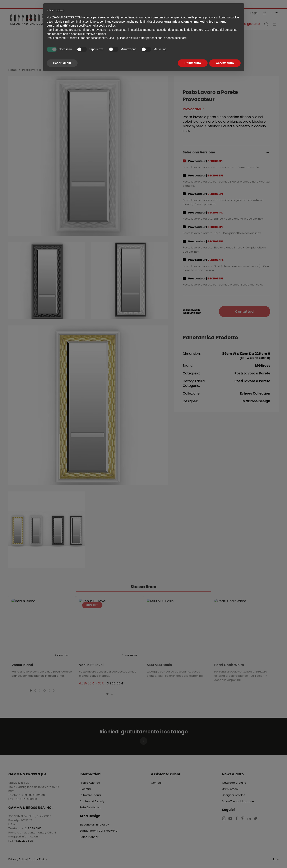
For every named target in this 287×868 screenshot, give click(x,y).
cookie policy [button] (107, 26)
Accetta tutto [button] (225, 63)
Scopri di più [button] (62, 63)
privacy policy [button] (204, 17)
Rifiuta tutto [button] (193, 63)
